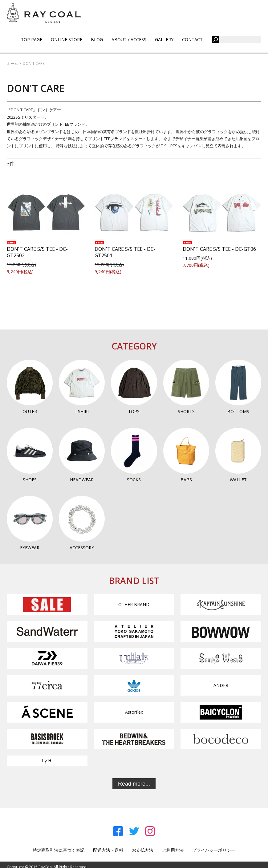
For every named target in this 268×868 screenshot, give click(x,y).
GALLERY (164, 39)
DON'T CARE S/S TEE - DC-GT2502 (37, 250)
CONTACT (192, 39)
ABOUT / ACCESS (129, 39)
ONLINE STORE (67, 39)
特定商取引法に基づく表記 (59, 850)
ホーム (12, 63)
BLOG (97, 39)
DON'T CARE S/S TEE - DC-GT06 (219, 247)
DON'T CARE (34, 63)
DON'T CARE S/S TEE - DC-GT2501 (125, 250)
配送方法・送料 (108, 850)
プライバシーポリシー (214, 850)
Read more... (134, 784)
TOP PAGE (32, 39)
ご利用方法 (173, 850)
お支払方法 (143, 850)
